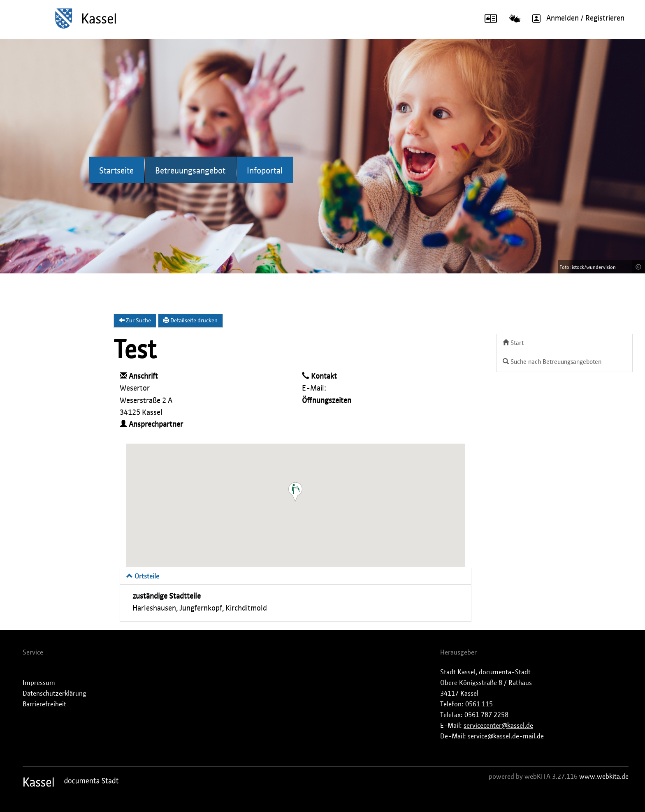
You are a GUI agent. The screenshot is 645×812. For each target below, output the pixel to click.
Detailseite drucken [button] (190, 320)
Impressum (39, 683)
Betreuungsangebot (190, 171)
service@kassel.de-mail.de (506, 736)
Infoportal (265, 171)
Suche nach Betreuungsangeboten (552, 362)
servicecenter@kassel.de (498, 726)
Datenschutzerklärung (55, 694)
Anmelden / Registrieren (575, 19)
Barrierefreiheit (44, 704)
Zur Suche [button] (135, 320)
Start (513, 343)
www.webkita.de (604, 777)
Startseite (116, 171)
